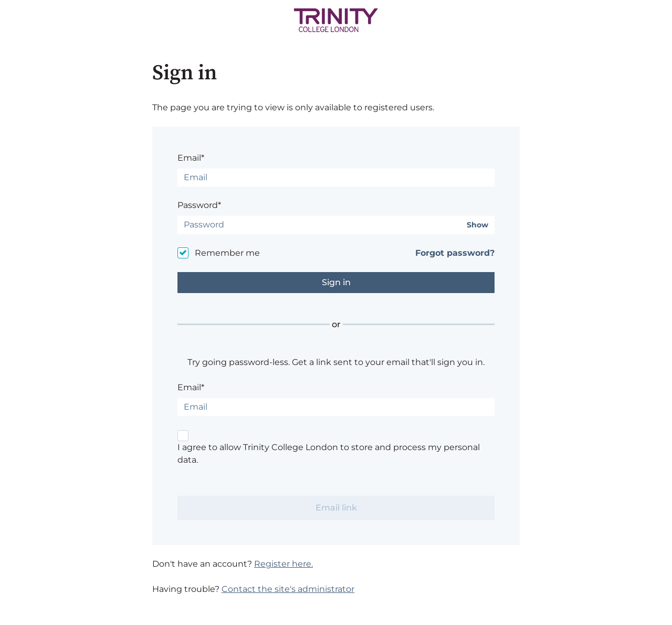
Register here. (283, 564)
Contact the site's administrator (288, 589)
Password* (199, 205)
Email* (191, 158)
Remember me (227, 253)
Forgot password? (455, 253)
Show (477, 225)
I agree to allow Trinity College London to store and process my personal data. (329, 454)
